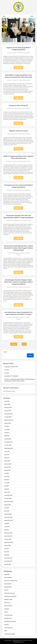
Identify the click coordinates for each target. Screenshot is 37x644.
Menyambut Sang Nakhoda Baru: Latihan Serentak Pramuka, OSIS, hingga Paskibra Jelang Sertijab (18, 248)
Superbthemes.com (19, 642)
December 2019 (8, 517)
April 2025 (7, 436)
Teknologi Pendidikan (10, 634)
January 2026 (8, 411)
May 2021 (7, 486)
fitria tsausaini (26, 53)
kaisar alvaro (27, 161)
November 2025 (8, 414)
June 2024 (7, 451)
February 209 (8, 564)
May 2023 (7, 480)
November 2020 (8, 495)
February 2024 (8, 464)
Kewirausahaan (8, 606)
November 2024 (8, 442)
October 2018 (8, 539)
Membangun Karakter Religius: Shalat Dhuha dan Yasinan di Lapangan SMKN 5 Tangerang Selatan (18, 282)
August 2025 (8, 423)
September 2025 (9, 420)
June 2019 (7, 527)
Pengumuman (8, 618)
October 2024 (8, 445)
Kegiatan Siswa (8, 599)
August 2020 (7, 505)
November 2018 (8, 536)
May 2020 (7, 511)
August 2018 (7, 545)
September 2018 (9, 542)
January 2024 (8, 467)
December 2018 (8, 533)
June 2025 (7, 429)
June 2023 (7, 476)
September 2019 (9, 520)
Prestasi (6, 625)
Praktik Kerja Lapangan (10, 621)
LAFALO (6, 612)
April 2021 (7, 489)
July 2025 (7, 426)
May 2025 (7, 433)
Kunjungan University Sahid (11, 367)
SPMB (6, 631)
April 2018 (7, 555)
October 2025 (8, 417)
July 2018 (7, 549)
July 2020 (7, 508)
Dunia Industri (8, 584)
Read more (18, 68)
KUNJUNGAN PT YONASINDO (11, 376)
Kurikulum (7, 609)
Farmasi (6, 590)
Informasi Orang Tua (10, 593)
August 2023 (7, 470)
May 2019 (7, 530)
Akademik (7, 574)
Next (24, 344)
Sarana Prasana (8, 628)
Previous (14, 344)
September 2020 (9, 502)
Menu (32, 16)
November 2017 (8, 561)
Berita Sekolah (8, 577)
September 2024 (9, 448)
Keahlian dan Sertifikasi (10, 596)
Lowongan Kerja (8, 615)
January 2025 (8, 439)
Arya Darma (27, 287)
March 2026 (7, 404)
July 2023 (7, 473)
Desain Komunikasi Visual (11, 581)
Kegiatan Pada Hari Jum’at (18, 131)
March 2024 (7, 461)
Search (5, 352)
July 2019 (7, 524)
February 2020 (8, 514)
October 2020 (8, 498)
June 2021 (7, 483)
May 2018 (7, 552)
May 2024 (7, 455)
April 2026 (7, 401)
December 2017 (8, 558)
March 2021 (7, 492)
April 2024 (7, 458)
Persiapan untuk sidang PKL (18, 105)
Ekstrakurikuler (8, 587)
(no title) (7, 370)
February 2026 (8, 408)
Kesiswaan (7, 603)
